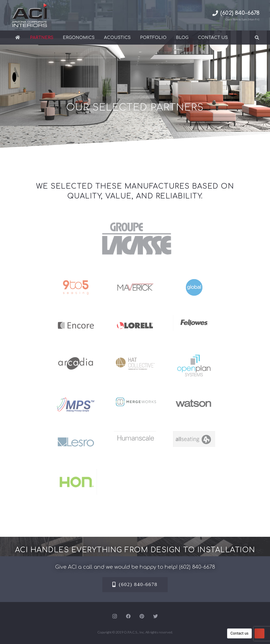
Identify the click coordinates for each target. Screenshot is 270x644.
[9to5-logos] (76, 280)
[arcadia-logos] (76, 356)
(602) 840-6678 (197, 567)
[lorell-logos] (135, 318)
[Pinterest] (142, 616)
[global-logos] (194, 280)
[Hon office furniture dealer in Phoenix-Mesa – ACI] (76, 473)
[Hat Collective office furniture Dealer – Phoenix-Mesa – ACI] (135, 356)
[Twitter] (155, 616)
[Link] (30, 15)
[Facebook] (128, 616)
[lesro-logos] (76, 434)
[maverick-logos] (135, 280)
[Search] (257, 38)
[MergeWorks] (135, 400)
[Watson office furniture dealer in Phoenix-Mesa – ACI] (194, 400)
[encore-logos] (76, 318)
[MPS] (76, 400)
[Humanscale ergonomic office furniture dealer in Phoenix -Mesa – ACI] (135, 434)
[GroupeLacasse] (135, 219)
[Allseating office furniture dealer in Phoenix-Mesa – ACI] (194, 434)
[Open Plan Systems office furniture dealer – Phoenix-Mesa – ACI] (194, 356)
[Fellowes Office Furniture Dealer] (194, 318)
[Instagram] (115, 616)
